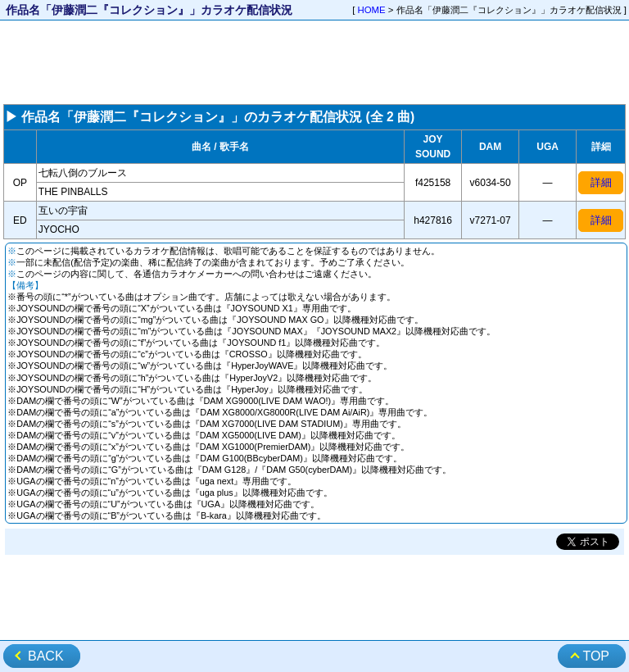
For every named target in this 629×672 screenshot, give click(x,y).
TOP (596, 656)
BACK (46, 656)
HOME (372, 10)
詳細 (601, 182)
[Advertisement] (314, 62)
